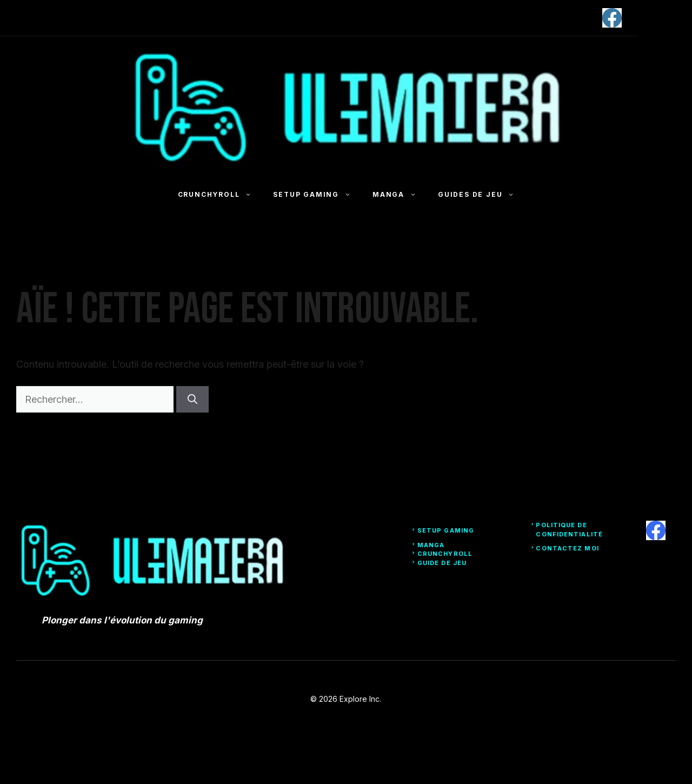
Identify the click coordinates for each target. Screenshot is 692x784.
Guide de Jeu (442, 563)
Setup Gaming (317, 195)
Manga (400, 195)
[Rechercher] (192, 399)
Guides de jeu (481, 195)
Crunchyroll (220, 195)
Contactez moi (567, 548)
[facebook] (612, 18)
